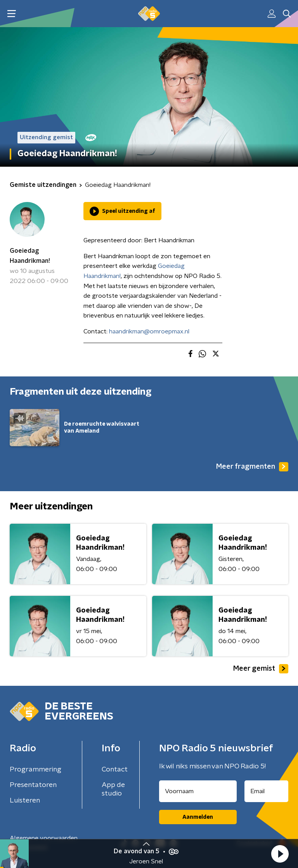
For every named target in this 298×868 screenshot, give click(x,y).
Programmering (36, 770)
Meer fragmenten (252, 467)
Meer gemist (261, 669)
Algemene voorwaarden (44, 838)
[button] (280, 854)
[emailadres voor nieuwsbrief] (267, 791)
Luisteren (25, 801)
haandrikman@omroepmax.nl (149, 331)
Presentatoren (33, 785)
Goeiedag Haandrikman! (30, 256)
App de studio (113, 789)
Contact (115, 770)
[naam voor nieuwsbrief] (198, 791)
